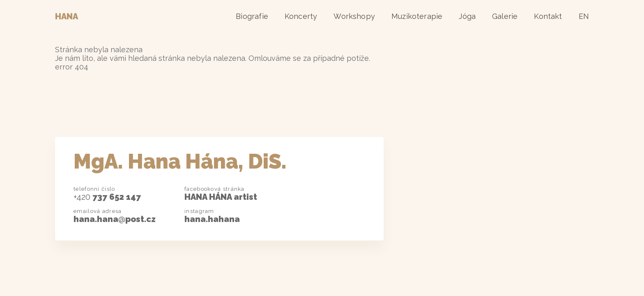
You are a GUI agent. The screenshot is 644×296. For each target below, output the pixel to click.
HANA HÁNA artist (221, 197)
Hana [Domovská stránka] (67, 16)
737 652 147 (107, 197)
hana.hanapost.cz (115, 219)
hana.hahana (212, 219)
